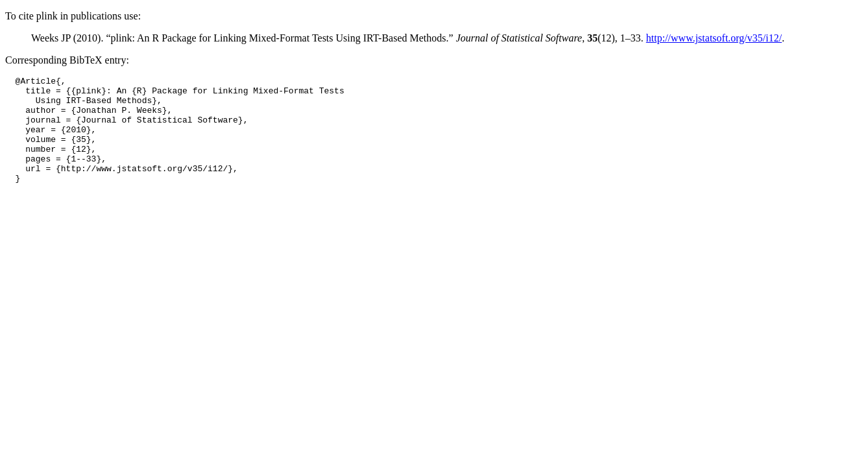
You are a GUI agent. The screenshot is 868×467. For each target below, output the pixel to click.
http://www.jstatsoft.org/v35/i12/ (714, 38)
